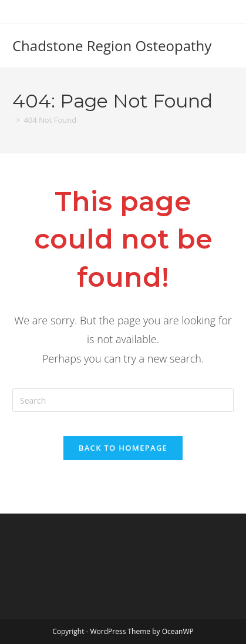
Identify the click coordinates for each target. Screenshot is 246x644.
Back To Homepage (123, 448)
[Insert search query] (123, 400)
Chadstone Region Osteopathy (112, 46)
